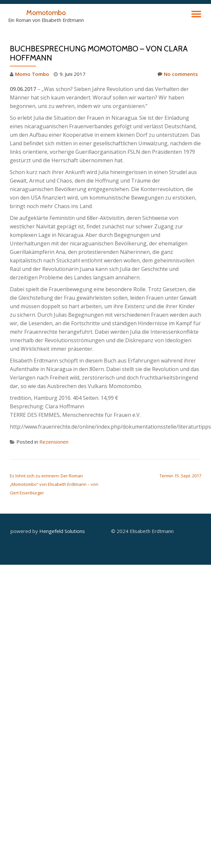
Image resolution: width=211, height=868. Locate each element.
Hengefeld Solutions (62, 531)
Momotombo (46, 12)
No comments (178, 74)
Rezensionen (54, 442)
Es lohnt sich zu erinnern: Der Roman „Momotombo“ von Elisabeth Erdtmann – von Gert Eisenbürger (54, 484)
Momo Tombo (32, 74)
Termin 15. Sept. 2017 (180, 476)
